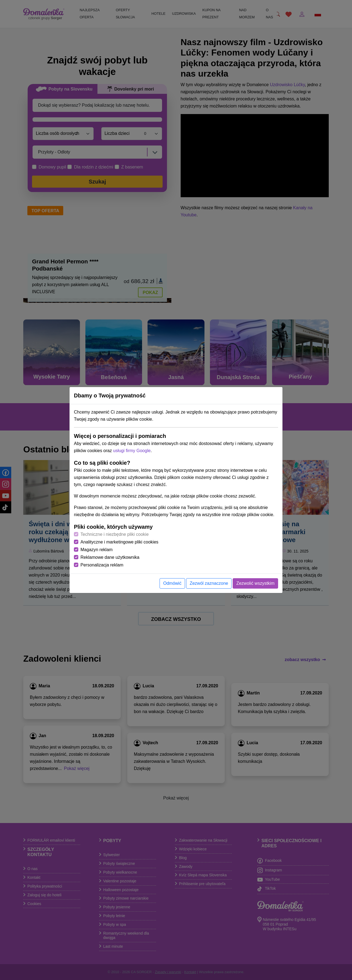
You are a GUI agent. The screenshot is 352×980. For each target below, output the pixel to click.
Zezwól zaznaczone (209, 583)
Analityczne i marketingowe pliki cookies (119, 542)
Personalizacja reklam (102, 565)
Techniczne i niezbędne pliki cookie (115, 534)
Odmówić (172, 583)
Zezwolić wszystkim (255, 583)
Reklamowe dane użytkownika (110, 557)
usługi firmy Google (132, 451)
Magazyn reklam (96, 550)
